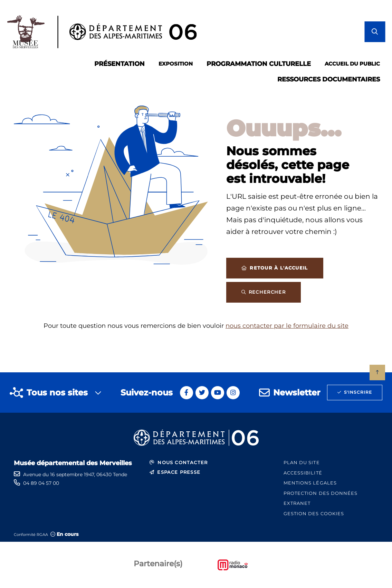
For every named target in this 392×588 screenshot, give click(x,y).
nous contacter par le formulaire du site (287, 326)
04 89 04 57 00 (41, 483)
